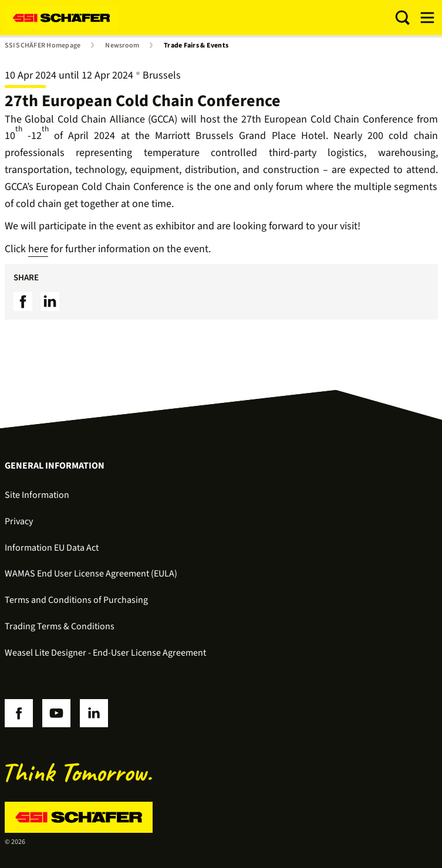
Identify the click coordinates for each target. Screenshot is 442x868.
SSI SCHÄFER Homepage (43, 46)
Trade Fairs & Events (196, 46)
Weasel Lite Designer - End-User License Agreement (105, 653)
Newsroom (122, 46)
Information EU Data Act (52, 548)
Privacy (19, 521)
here (38, 249)
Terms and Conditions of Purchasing (76, 600)
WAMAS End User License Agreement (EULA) (91, 574)
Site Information (37, 495)
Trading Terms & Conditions (60, 626)
